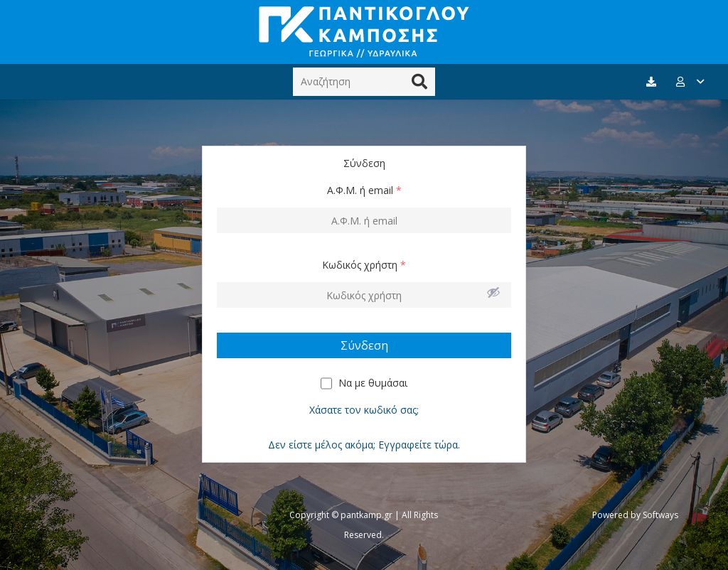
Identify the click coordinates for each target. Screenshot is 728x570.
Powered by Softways (635, 515)
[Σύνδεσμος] (364, 32)
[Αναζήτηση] (364, 81)
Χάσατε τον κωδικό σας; (364, 410)
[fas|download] (653, 82)
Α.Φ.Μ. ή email (364, 190)
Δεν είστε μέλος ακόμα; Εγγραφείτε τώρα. (364, 445)
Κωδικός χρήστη (364, 265)
